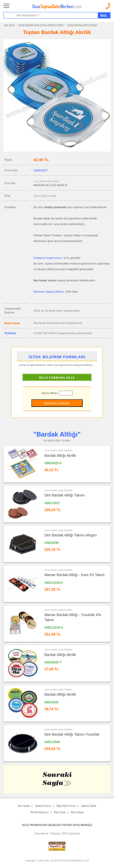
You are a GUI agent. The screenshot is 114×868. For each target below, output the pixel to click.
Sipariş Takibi (89, 806)
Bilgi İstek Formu (66, 806)
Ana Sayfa (9, 25)
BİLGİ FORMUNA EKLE (57, 378)
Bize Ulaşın (77, 812)
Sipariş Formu (43, 806)
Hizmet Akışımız (39, 812)
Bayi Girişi (60, 812)
